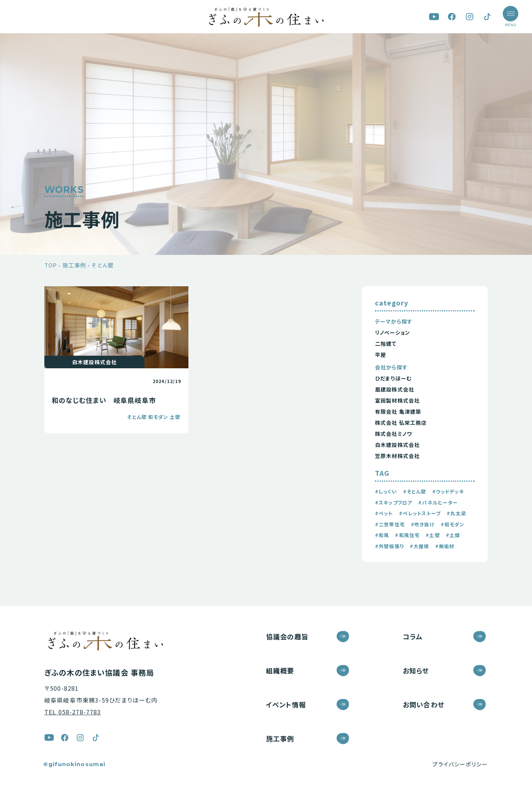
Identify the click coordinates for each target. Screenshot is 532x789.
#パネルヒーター (438, 503)
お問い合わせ (424, 704)
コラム (413, 636)
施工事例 (74, 265)
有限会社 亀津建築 (398, 411)
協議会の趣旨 (287, 636)
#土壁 (433, 535)
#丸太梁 (456, 513)
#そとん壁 (415, 491)
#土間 (453, 535)
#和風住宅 (407, 535)
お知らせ (416, 670)
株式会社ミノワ (393, 434)
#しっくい (386, 491)
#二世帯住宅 (390, 524)
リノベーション (393, 332)
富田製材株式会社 (397, 400)
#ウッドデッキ (448, 491)
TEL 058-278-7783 (73, 712)
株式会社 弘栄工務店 (401, 423)
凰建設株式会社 (395, 389)
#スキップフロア (394, 503)
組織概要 (280, 670)
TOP (51, 265)
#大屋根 (420, 546)
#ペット (384, 513)
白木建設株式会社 (397, 445)
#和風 (382, 535)
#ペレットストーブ (420, 513)
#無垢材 (445, 546)
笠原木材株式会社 (397, 456)
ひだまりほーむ (393, 378)
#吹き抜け (423, 524)
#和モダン (453, 524)
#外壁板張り (389, 546)
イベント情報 (286, 704)
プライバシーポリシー (460, 764)
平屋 (381, 355)
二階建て (386, 344)
